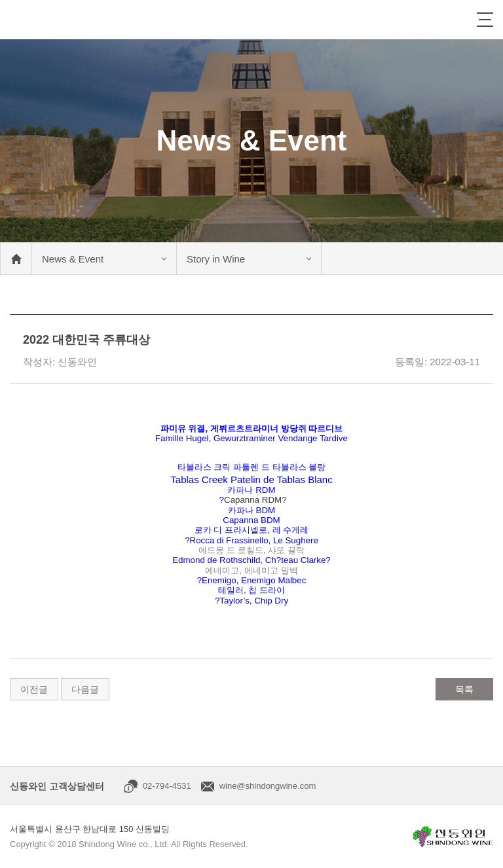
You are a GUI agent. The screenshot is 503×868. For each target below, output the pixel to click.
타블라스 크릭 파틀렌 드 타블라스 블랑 (252, 467)
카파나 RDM (251, 490)
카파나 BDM (251, 510)
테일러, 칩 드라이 (251, 590)
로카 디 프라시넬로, (233, 530)
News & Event (73, 259)
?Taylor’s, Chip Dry (251, 601)
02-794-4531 (167, 786)
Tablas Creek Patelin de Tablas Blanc (251, 479)
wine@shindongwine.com (268, 786)
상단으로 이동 (480, 845)
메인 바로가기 (16, 259)
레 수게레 (291, 530)
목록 (464, 689)
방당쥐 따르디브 (312, 428)
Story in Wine (216, 259)
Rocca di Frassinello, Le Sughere (254, 540)
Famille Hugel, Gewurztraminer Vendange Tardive (251, 438)
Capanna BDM (251, 520)
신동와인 (47, 20)
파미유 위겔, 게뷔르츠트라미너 (221, 428)
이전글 (34, 689)
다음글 (85, 689)
